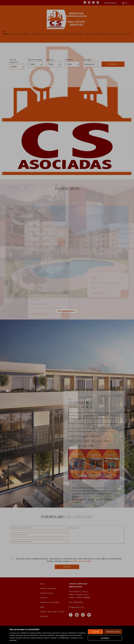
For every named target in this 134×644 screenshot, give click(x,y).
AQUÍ (62, 635)
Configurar (105, 638)
